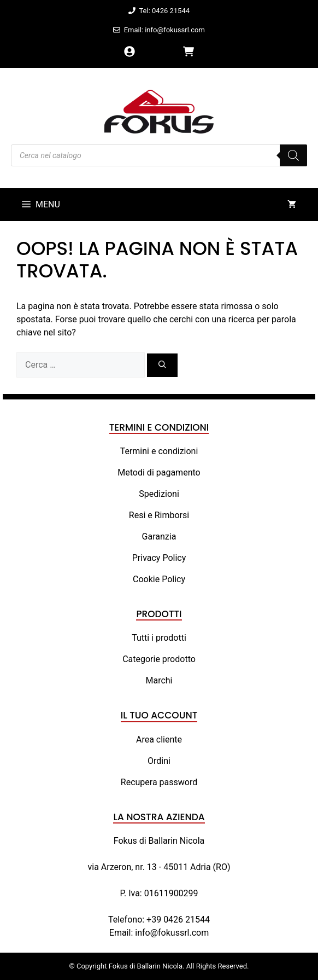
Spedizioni (159, 494)
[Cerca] (162, 365)
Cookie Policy (159, 579)
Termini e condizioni (159, 451)
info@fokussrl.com (172, 933)
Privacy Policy (159, 558)
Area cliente (159, 740)
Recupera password (159, 782)
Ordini (159, 761)
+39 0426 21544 (178, 920)
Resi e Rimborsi (159, 515)
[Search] (293, 155)
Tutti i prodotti (159, 638)
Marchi (159, 680)
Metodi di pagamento (159, 472)
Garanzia (159, 537)
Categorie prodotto (159, 659)
